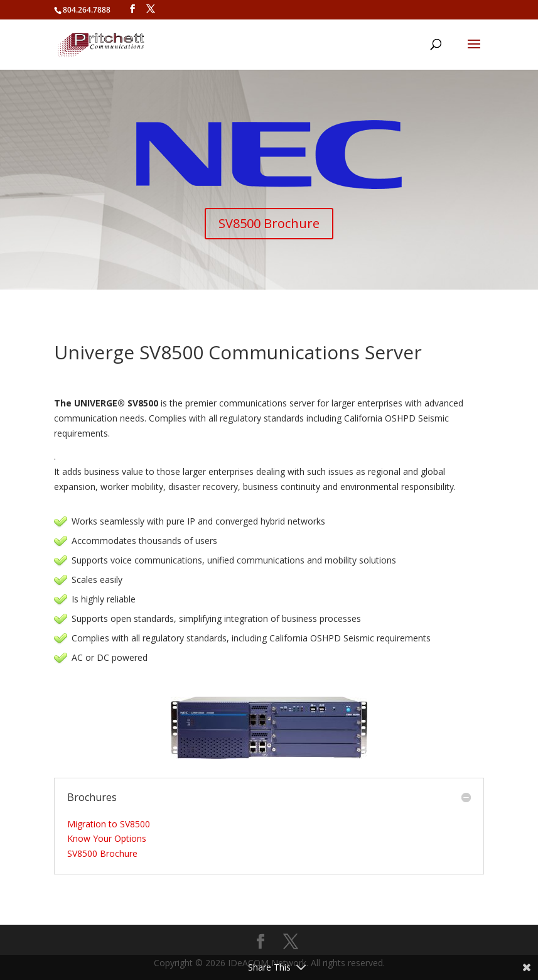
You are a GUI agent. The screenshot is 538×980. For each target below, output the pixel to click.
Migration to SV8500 (109, 824)
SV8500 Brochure (269, 223)
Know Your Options (107, 838)
